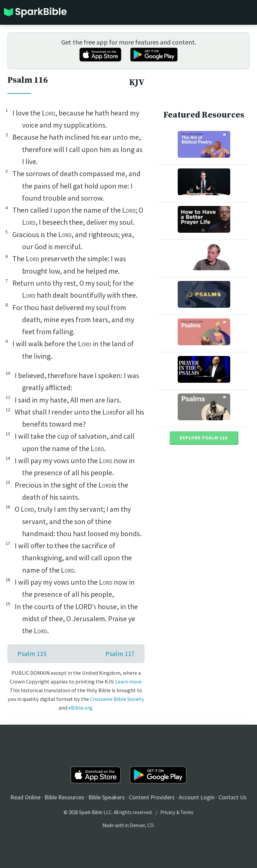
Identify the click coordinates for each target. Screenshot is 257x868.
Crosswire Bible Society (117, 699)
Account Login (197, 797)
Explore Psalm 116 (204, 438)
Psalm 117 (120, 654)
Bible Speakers (107, 797)
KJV (137, 83)
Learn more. (129, 681)
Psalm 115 (32, 654)
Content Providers (152, 797)
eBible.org (80, 708)
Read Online (25, 797)
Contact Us (233, 797)
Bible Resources (64, 797)
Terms (187, 812)
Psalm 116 (28, 80)
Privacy (168, 812)
